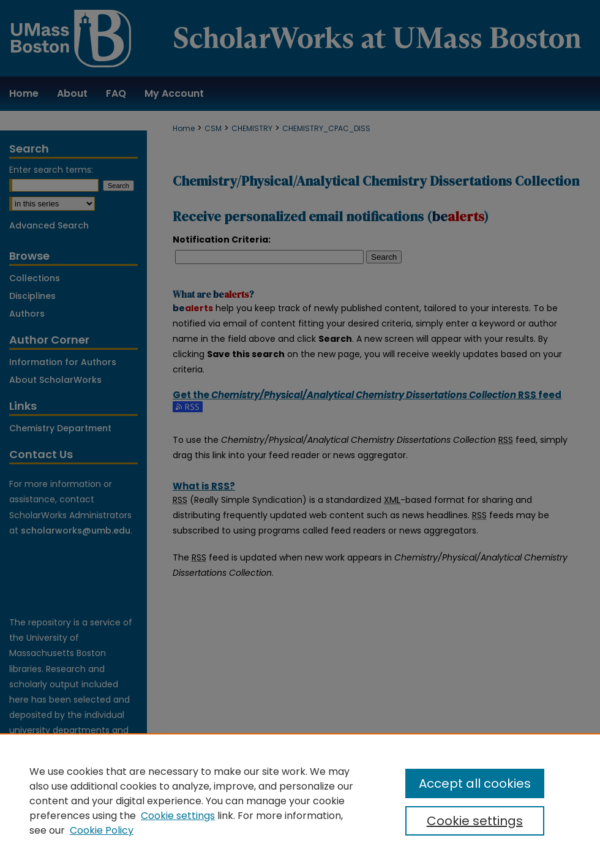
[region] (300, 801)
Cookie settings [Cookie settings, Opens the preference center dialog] (475, 821)
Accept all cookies (475, 783)
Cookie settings (178, 816)
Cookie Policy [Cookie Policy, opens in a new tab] (102, 830)
